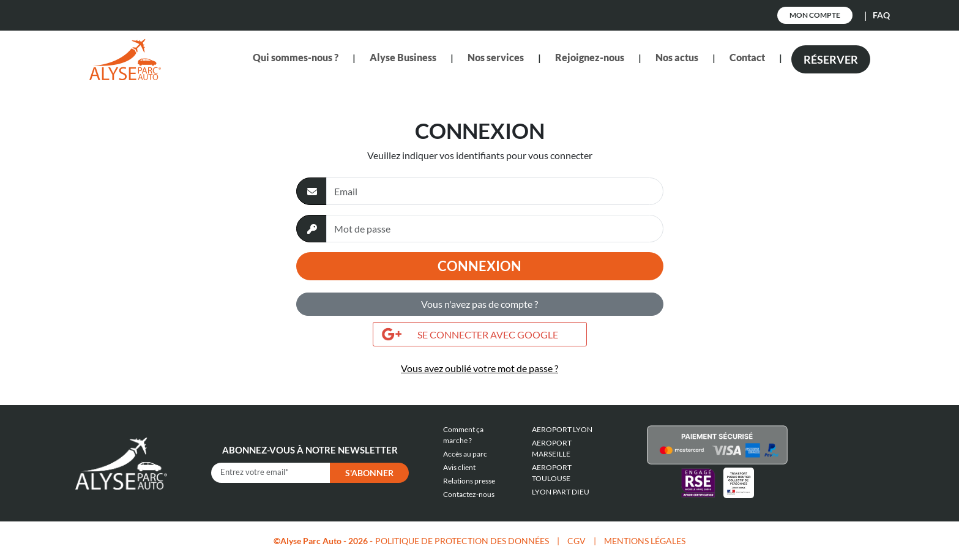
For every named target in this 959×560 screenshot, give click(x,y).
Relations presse (469, 481)
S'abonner (369, 473)
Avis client (459, 467)
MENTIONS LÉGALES (645, 541)
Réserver (831, 59)
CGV (577, 541)
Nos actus (677, 57)
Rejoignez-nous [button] (590, 57)
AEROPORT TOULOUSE (552, 473)
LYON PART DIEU (561, 492)
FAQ (881, 15)
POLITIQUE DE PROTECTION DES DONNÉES (462, 541)
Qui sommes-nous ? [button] (296, 57)
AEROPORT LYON (562, 429)
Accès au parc (465, 454)
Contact (747, 57)
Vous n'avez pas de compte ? (479, 304)
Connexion (479, 266)
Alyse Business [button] (403, 57)
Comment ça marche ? (463, 435)
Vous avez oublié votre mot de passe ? (479, 368)
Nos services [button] (496, 57)
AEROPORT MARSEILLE (552, 448)
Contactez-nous (469, 494)
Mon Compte (815, 15)
